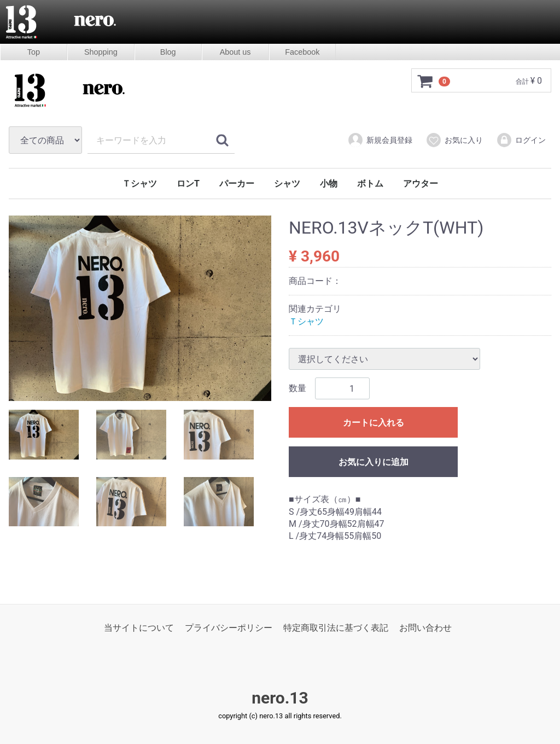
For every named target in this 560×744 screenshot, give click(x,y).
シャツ (287, 184)
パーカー (237, 184)
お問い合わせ (425, 628)
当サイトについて (139, 628)
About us (235, 52)
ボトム (370, 184)
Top (34, 52)
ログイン (521, 140)
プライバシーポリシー (229, 628)
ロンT (188, 184)
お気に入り (454, 140)
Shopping (101, 52)
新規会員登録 (380, 140)
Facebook (302, 52)
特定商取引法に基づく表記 (336, 628)
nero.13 (280, 698)
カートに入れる (374, 423)
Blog (168, 52)
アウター (421, 184)
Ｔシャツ (139, 184)
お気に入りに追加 (374, 463)
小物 (329, 184)
